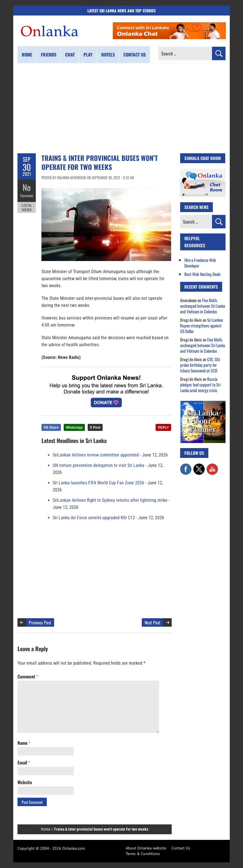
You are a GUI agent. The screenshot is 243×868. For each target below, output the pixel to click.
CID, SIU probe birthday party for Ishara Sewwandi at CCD (200, 365)
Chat (70, 55)
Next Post (153, 622)
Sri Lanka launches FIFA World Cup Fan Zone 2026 (98, 483)
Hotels (108, 55)
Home (27, 55)
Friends (49, 55)
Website (25, 782)
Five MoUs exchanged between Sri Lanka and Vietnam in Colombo (203, 306)
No (27, 187)
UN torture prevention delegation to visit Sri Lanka (99, 465)
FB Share (51, 428)
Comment (27, 195)
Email (24, 763)
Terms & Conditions (143, 854)
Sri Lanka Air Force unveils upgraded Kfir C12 (94, 518)
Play (88, 55)
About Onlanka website (146, 848)
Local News (27, 208)
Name (24, 743)
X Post (95, 428)
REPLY (163, 428)
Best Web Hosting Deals (203, 274)
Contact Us (181, 848)
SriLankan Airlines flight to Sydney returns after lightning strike (110, 500)
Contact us (135, 55)
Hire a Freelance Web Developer (200, 263)
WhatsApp (74, 428)
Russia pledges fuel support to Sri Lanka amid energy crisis (200, 384)
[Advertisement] (121, 108)
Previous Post (40, 622)
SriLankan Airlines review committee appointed (96, 455)
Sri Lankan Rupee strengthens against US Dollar (202, 325)
